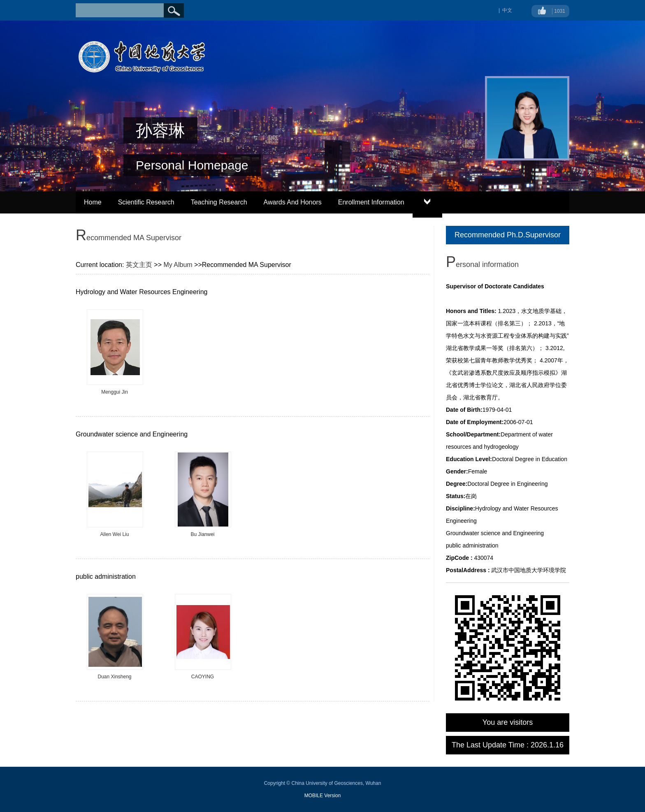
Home (93, 202)
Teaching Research (219, 202)
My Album (178, 265)
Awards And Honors (293, 202)
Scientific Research (146, 202)
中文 (507, 10)
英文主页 (139, 265)
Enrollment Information (371, 202)
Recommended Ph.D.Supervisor (508, 235)
